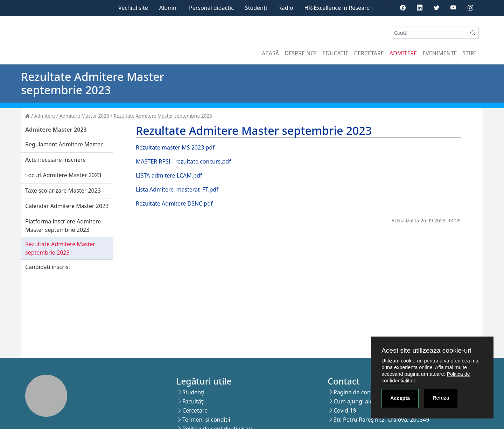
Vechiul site (133, 8)
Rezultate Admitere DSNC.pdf (174, 203)
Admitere (403, 53)
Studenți (256, 8)
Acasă (270, 53)
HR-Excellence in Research (339, 8)
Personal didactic (211, 8)
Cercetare (369, 53)
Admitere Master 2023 (84, 116)
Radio (286, 8)
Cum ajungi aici (354, 401)
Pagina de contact (357, 392)
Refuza (441, 398)
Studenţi (193, 392)
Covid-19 (345, 410)
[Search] (429, 33)
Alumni (169, 8)
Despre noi (301, 53)
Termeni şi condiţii (206, 420)
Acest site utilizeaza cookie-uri (426, 350)
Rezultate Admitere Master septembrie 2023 (163, 116)
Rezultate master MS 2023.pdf (175, 147)
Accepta (400, 398)
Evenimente (440, 53)
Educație (335, 53)
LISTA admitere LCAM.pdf (169, 175)
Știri (469, 53)
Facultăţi (194, 401)
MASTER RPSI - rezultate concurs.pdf (183, 161)
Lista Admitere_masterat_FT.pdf (177, 189)
